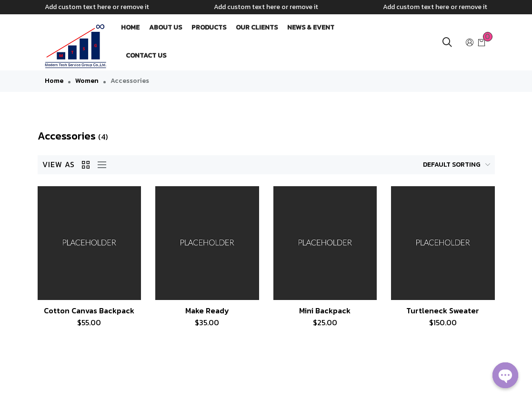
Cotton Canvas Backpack (89, 310)
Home (54, 81)
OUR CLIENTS (257, 27)
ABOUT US (166, 27)
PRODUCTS (209, 27)
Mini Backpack (325, 310)
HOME (130, 27)
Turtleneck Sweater (443, 310)
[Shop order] (437, 165)
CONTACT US (146, 55)
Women (87, 81)
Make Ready (207, 310)
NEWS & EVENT (311, 27)
